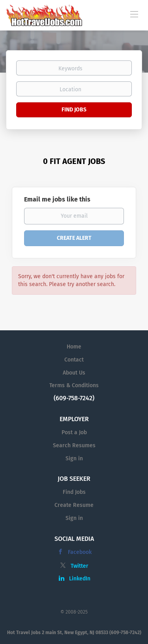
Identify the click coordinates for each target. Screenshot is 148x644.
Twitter (80, 566)
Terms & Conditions (74, 385)
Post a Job (74, 432)
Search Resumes (74, 445)
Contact (74, 360)
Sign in (74, 459)
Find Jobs (74, 110)
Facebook (80, 552)
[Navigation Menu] (134, 14)
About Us (74, 373)
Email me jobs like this (57, 199)
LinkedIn (80, 579)
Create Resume (74, 505)
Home (74, 347)
